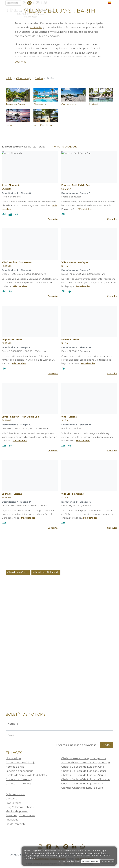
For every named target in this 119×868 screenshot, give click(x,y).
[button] (111, 3)
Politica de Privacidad (69, 861)
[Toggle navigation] (109, 13)
